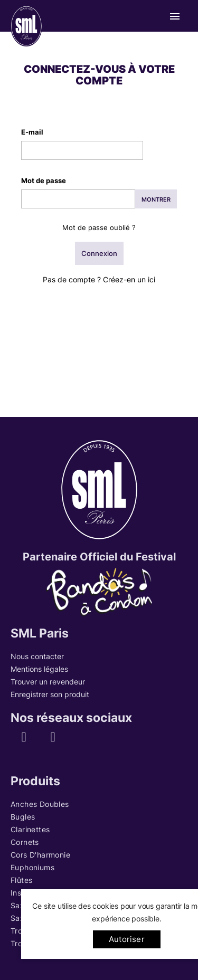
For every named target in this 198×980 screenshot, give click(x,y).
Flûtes (21, 880)
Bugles (23, 817)
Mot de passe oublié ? (99, 227)
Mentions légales (39, 669)
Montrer (156, 199)
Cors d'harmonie (40, 855)
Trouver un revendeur (48, 682)
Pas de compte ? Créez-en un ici (99, 279)
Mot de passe (44, 180)
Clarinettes (30, 829)
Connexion (99, 253)
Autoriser (127, 939)
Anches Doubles (40, 804)
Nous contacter (37, 656)
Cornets (25, 842)
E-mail (32, 132)
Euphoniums (32, 867)
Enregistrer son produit (50, 694)
